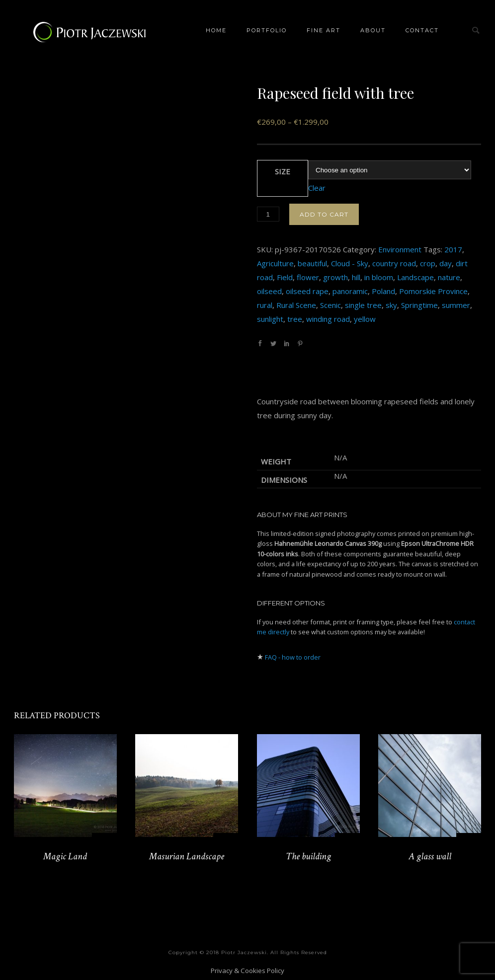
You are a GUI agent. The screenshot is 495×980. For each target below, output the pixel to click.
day (446, 263)
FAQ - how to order (293, 657)
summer (456, 305)
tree (295, 319)
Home (216, 30)
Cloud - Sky (350, 263)
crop (428, 263)
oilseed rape (307, 291)
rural (265, 305)
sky (391, 305)
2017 (453, 249)
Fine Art (324, 30)
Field (285, 277)
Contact (422, 30)
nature (449, 277)
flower (308, 277)
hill (356, 277)
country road (394, 263)
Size (283, 171)
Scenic (330, 305)
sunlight (270, 319)
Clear (317, 188)
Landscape (415, 277)
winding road (328, 319)
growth (335, 277)
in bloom (379, 277)
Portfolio (267, 30)
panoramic (350, 291)
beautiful (312, 263)
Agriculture (275, 263)
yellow (365, 319)
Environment (400, 249)
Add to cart (324, 214)
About (373, 30)
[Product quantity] (268, 214)
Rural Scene (296, 305)
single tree (363, 305)
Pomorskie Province (433, 291)
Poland (383, 291)
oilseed (269, 291)
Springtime (419, 305)
